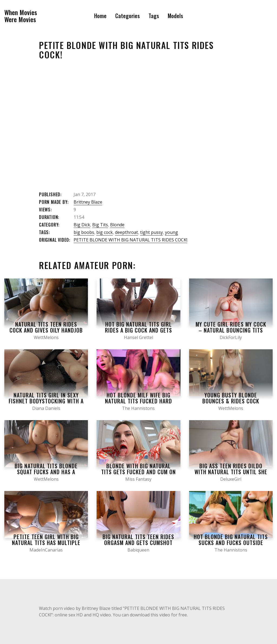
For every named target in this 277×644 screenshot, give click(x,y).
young (172, 232)
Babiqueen (138, 550)
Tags (154, 16)
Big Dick (82, 225)
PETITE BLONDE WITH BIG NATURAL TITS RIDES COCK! (130, 240)
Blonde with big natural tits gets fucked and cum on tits (138, 472)
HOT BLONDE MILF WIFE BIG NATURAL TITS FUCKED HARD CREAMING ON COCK (138, 401)
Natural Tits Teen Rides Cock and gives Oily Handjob (46, 327)
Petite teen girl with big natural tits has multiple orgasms (46, 543)
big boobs (84, 232)
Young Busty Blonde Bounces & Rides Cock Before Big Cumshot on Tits (231, 401)
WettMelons (46, 337)
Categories (128, 16)
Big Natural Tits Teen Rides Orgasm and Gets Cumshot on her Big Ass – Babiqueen (138, 543)
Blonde (117, 225)
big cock (105, 232)
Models (175, 16)
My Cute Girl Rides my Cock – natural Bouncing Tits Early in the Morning (231, 330)
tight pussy (151, 232)
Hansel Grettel (138, 337)
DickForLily (231, 337)
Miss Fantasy (138, 479)
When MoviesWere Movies (21, 16)
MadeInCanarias (46, 550)
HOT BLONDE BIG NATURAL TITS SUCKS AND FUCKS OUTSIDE (231, 540)
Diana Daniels (46, 408)
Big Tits (100, 225)
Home (100, 16)
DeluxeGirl (231, 479)
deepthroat (126, 232)
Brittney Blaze (88, 202)
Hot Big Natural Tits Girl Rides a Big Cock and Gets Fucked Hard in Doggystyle (138, 330)
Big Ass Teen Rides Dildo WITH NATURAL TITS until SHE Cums (231, 472)
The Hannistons (138, 408)
